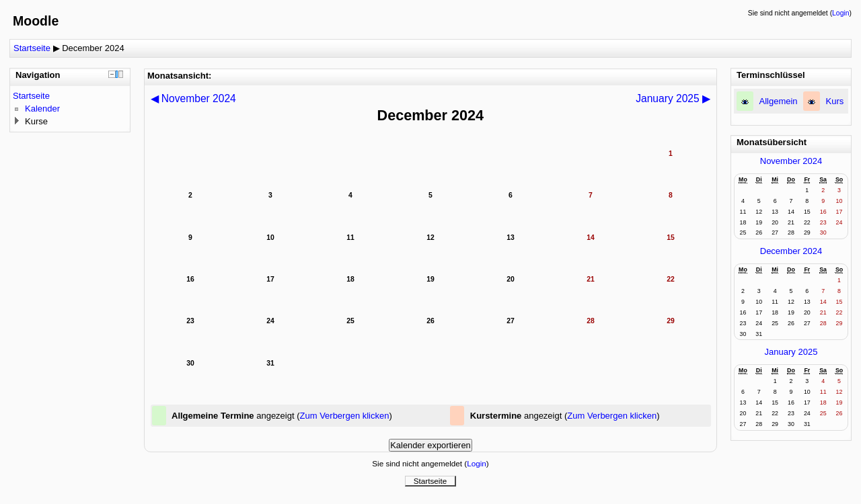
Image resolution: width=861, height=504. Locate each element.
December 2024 (93, 48)
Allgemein (779, 101)
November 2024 (791, 161)
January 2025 (791, 352)
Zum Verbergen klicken (345, 416)
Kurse (36, 121)
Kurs (835, 101)
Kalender (42, 109)
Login (840, 13)
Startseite (32, 48)
